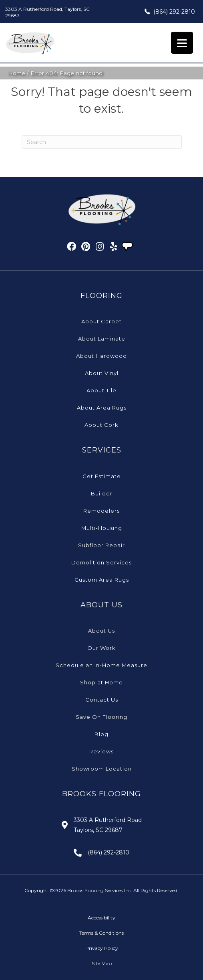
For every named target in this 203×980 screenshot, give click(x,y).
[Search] (102, 142)
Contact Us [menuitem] (102, 700)
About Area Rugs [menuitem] (102, 408)
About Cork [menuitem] (101, 425)
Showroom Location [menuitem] (102, 769)
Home (17, 73)
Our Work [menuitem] (101, 648)
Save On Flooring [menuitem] (101, 717)
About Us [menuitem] (101, 631)
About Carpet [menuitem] (101, 321)
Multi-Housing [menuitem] (102, 528)
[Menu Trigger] (182, 43)
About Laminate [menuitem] (102, 339)
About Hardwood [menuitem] (101, 356)
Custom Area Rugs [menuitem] (102, 580)
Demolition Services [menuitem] (101, 562)
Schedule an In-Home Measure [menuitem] (101, 665)
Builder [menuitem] (102, 493)
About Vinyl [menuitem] (102, 373)
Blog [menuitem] (101, 734)
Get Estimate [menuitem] (102, 476)
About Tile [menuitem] (101, 390)
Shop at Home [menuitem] (101, 682)
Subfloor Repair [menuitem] (101, 545)
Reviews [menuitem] (101, 751)
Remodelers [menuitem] (101, 511)
